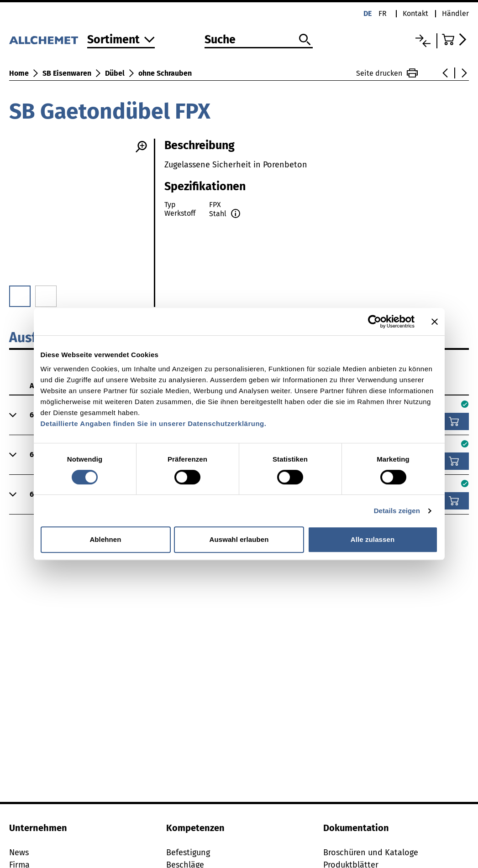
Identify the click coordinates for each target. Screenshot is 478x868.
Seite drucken (387, 73)
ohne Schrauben (165, 73)
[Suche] (259, 40)
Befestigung (188, 852)
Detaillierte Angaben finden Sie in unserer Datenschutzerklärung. (154, 424)
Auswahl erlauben (239, 539)
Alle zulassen (373, 539)
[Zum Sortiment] (121, 40)
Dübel (115, 73)
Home (19, 73)
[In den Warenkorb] (454, 421)
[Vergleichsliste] (423, 41)
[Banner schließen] (435, 322)
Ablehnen (105, 539)
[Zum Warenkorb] (455, 39)
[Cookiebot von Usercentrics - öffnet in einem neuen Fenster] (375, 322)
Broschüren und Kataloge (371, 852)
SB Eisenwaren (67, 73)
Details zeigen (397, 511)
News (19, 852)
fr (383, 13)
